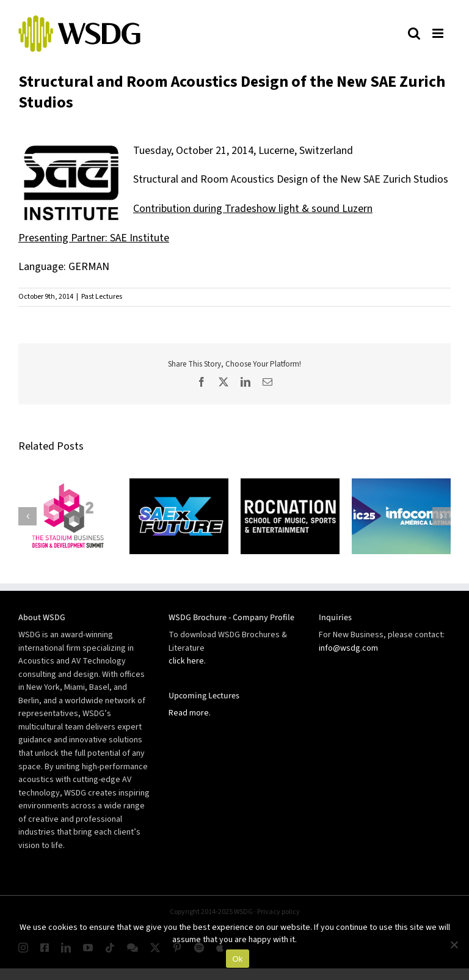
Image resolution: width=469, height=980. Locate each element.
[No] (454, 945)
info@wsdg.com (348, 648)
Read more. (190, 713)
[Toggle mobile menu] (438, 33)
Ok (237, 959)
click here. (187, 661)
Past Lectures (102, 297)
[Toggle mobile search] (414, 33)
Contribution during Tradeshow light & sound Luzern (253, 209)
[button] (27, 516)
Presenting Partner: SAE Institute (94, 238)
